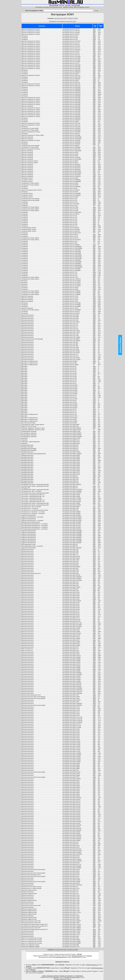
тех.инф (73, 977)
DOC (94, 31)
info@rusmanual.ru (77, 956)
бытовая (67, 977)
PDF (94, 29)
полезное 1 (70, 976)
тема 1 (78, 977)
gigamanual (80, 976)
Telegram (89, 956)
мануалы (56, 977)
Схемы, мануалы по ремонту (51, 976)
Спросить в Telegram (120, 345)
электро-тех (63, 976)
